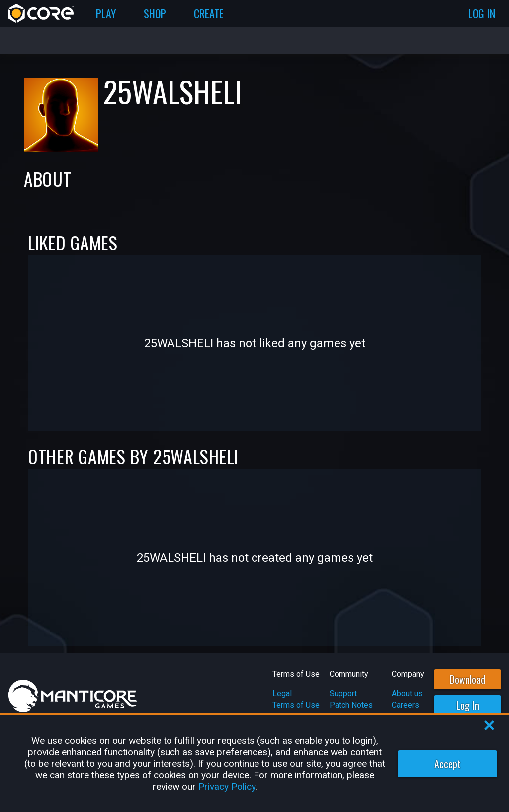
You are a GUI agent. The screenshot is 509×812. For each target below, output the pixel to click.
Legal (282, 693)
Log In (468, 705)
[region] (254, 764)
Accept (448, 764)
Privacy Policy (227, 786)
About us (407, 693)
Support (343, 693)
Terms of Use (296, 705)
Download (467, 679)
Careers (405, 705)
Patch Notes (351, 705)
